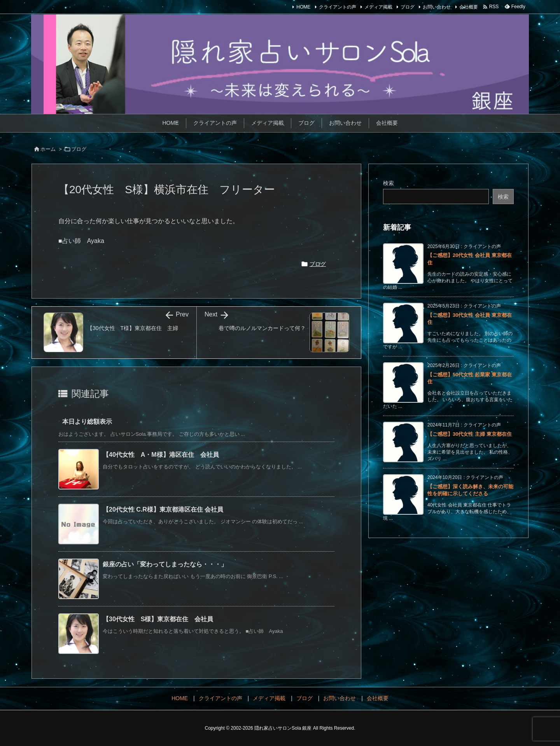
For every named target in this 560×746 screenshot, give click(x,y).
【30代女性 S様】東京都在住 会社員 (158, 619)
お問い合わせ (437, 7)
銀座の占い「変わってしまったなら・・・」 (165, 564)
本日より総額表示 (87, 422)
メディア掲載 (378, 7)
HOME (303, 7)
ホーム (48, 149)
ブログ (408, 7)
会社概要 (469, 7)
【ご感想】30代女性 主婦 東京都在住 (470, 434)
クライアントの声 (338, 7)
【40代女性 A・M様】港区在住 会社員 (161, 455)
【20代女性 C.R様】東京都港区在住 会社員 (163, 509)
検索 (388, 183)
